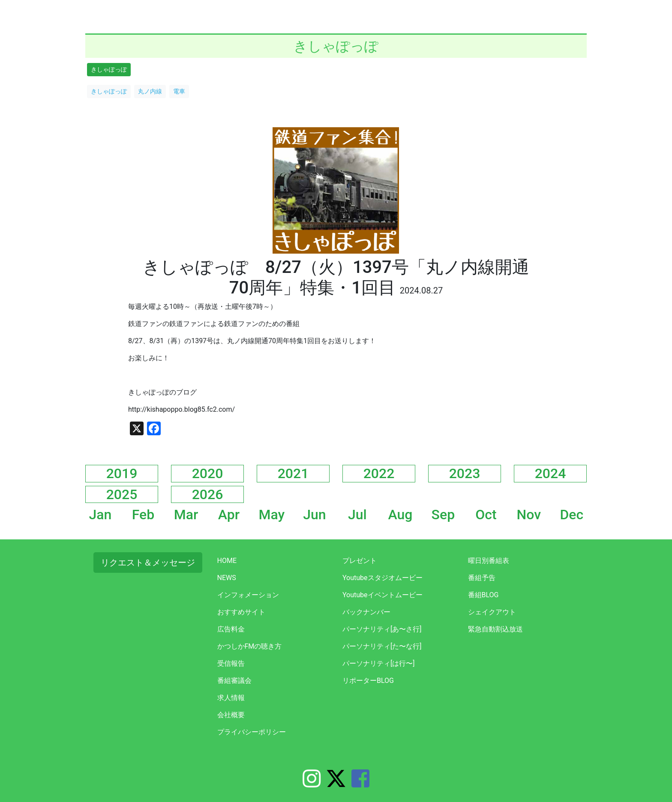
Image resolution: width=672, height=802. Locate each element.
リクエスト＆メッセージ (148, 563)
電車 (179, 91)
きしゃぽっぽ (109, 69)
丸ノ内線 (150, 91)
